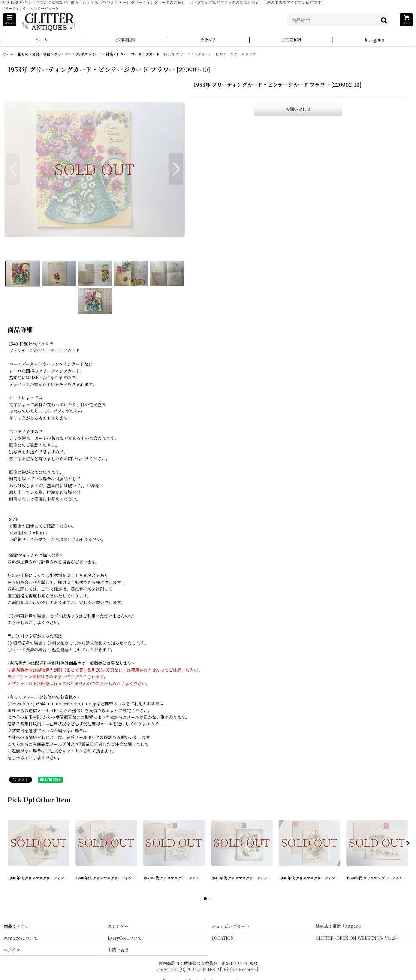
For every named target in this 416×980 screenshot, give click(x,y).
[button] (10, 20)
